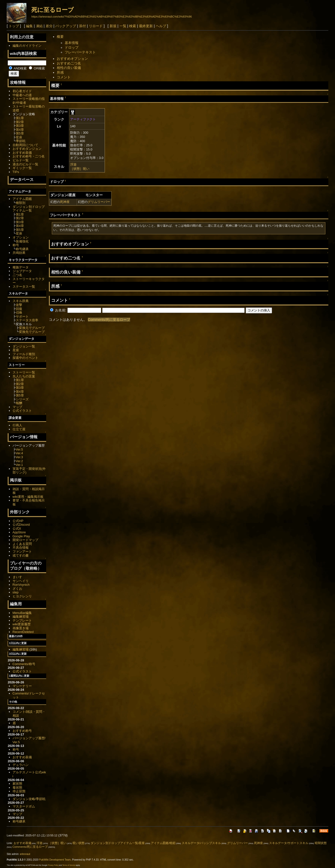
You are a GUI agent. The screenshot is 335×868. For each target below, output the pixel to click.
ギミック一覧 (22, 168)
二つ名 (17, 275)
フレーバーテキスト (80, 52)
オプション (21, 237)
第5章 (20, 133)
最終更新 (146, 26)
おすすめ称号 (22, 731)
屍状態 (17, 784)
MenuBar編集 (22, 613)
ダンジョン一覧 (24, 346)
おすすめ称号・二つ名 (29, 156)
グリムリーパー (99, 202)
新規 (113, 26)
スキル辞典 (21, 301)
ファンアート (22, 552)
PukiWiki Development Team (55, 860)
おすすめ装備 (22, 153)
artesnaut (25, 854)
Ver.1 (20, 465)
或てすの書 (21, 555)
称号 (16, 245)
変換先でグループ (32, 332)
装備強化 (22, 241)
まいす (17, 577)
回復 (19, 309)
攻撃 (19, 305)
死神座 (65, 202)
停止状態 (19, 791)
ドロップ (72, 47)
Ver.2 (20, 461)
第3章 (20, 126)
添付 (82, 26)
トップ (14, 26)
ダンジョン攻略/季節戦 (29, 799)
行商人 (17, 425)
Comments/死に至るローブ (109, 320)
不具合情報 (21, 548)
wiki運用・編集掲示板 (28, 497)
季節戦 (21, 141)
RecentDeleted (23, 632)
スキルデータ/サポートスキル (289, 843)
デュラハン (21, 765)
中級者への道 (22, 95)
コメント (64, 77)
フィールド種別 (24, 354)
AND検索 (18, 68)
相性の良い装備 (69, 68)
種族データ (21, 267)
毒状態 (17, 788)
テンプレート (22, 620)
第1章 (20, 118)
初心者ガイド (22, 91)
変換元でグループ (32, 328)
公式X (17, 529)
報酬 (19, 403)
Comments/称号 (24, 664)
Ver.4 (20, 453)
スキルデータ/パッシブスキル (201, 843)
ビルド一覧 (21, 160)
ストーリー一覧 (24, 372)
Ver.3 (20, 457)
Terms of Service (69, 865)
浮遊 (73, 164)
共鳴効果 (19, 253)
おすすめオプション (72, 59)
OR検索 (37, 68)
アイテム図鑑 (22, 199)
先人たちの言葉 (24, 376)
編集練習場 (21, 617)
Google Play (21, 536)
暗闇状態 (321, 843)
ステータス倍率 (27, 320)
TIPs (16, 172)
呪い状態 (79, 843)
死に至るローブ (53, 10)
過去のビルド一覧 (25, 164)
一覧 (123, 26)
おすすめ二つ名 (69, 63)
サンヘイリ (21, 581)
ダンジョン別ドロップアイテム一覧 (29, 209)
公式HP (18, 521)
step (16, 592)
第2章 (20, 122)
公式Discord (21, 525)
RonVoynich (21, 585)
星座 (19, 137)
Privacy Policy (53, 865)
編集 (29, 26)
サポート (22, 316)
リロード (96, 26)
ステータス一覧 (24, 287)
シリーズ (22, 399)
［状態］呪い (80, 169)
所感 (60, 72)
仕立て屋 (19, 429)
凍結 (39, 26)
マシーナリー (22, 686)
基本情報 (72, 43)
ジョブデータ (22, 271)
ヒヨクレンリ (22, 596)
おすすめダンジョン (27, 149)
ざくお (17, 589)
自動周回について (25, 145)
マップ (17, 407)
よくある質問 (22, 544)
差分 (49, 26)
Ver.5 (20, 449)
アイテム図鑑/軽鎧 (163, 843)
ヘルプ (161, 26)
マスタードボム (24, 806)
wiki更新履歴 (22, 624)
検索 (133, 26)
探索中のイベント (25, 358)
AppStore (19, 532)
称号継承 (22, 249)
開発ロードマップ (25, 540)
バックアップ (66, 26)
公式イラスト (22, 411)
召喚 (19, 313)
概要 (60, 37)
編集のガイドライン (27, 46)
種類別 (21, 203)
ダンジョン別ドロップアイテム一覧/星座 (118, 843)
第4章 (20, 130)
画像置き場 (21, 628)
